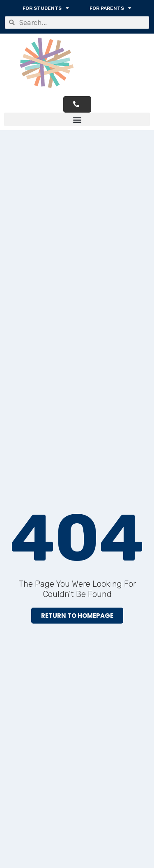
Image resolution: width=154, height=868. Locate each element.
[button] (77, 119)
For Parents (110, 8)
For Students (46, 8)
